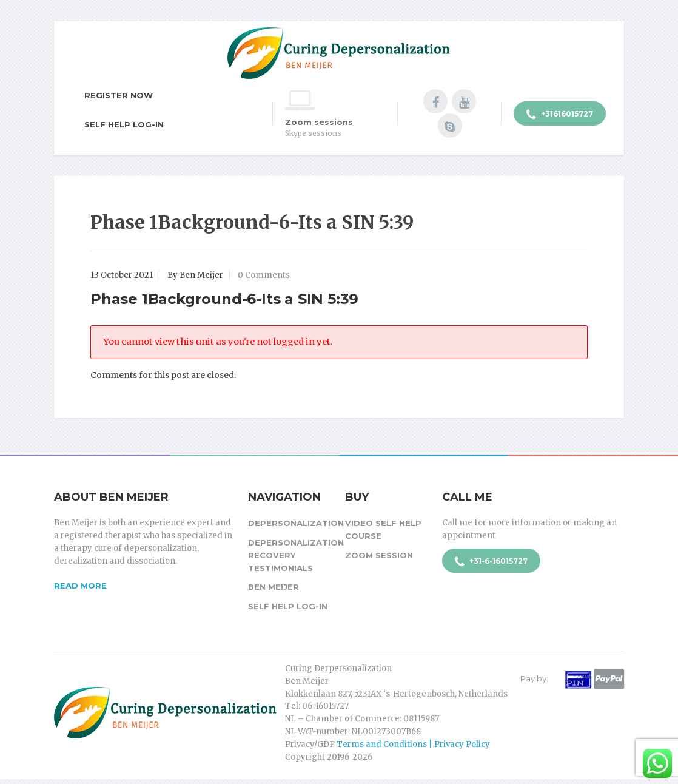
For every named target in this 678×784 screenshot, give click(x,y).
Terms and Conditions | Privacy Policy (413, 744)
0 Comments (264, 275)
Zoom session (379, 555)
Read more (80, 586)
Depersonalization (290, 523)
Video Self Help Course (383, 529)
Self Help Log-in (124, 124)
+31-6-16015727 (491, 562)
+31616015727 (560, 115)
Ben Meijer (274, 587)
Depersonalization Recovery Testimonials (290, 555)
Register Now (119, 95)
